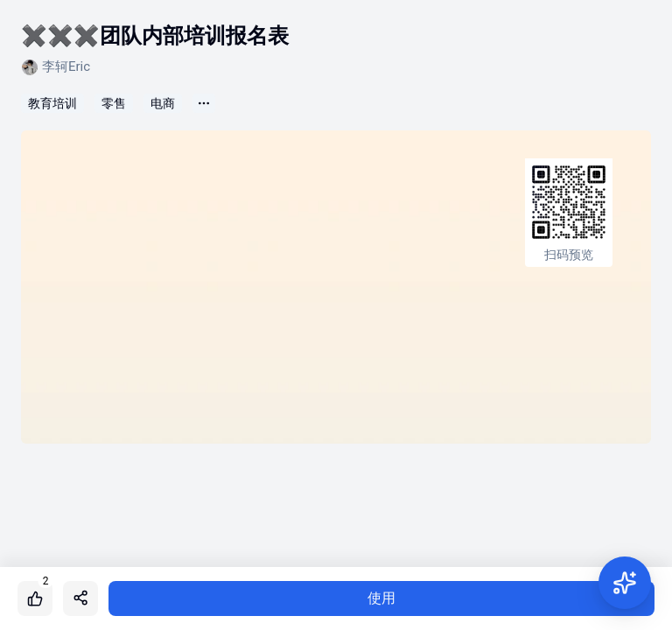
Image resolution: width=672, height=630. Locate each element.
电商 (163, 103)
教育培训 (52, 103)
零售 (114, 103)
